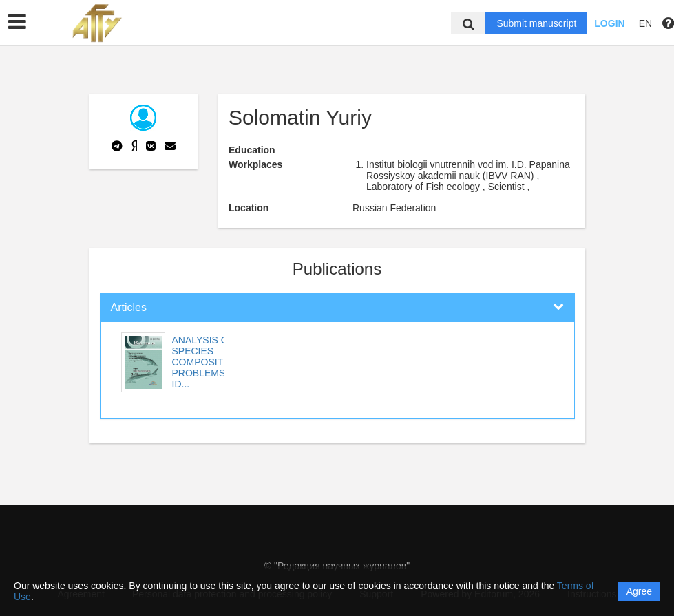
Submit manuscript (536, 23)
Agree (639, 591)
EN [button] (645, 23)
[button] (17, 22)
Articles (129, 307)
